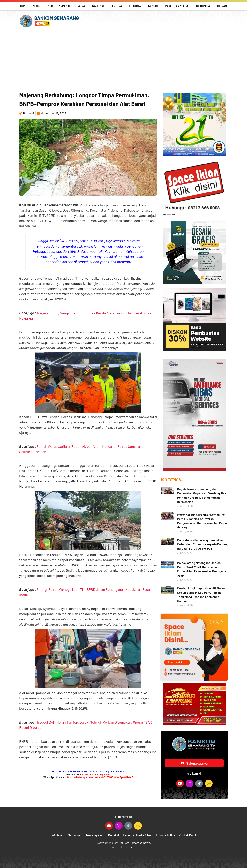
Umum (49, 6)
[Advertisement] (123, 60)
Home (24, 6)
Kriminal (65, 6)
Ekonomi (152, 6)
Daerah (82, 6)
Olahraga (203, 6)
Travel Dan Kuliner (177, 6)
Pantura (116, 6)
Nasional (98, 6)
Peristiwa (134, 6)
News (36, 6)
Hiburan (221, 6)
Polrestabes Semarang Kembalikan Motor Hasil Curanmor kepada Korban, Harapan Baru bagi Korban (202, 544)
